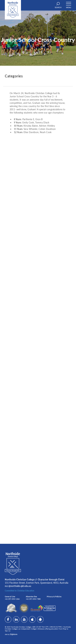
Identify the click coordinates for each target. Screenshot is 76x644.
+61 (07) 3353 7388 (33, 599)
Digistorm (14, 634)
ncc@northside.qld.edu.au (18, 586)
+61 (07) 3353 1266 (12, 599)
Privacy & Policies (54, 596)
